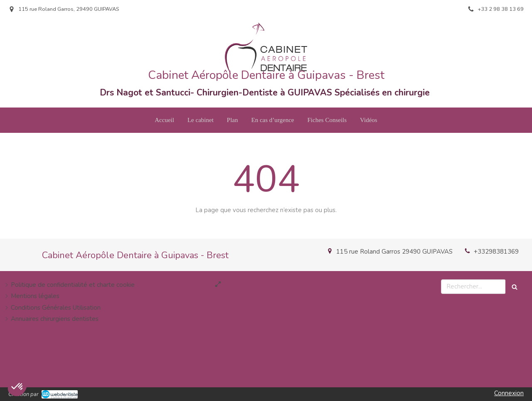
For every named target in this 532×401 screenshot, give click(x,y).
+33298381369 (496, 252)
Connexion (509, 393)
